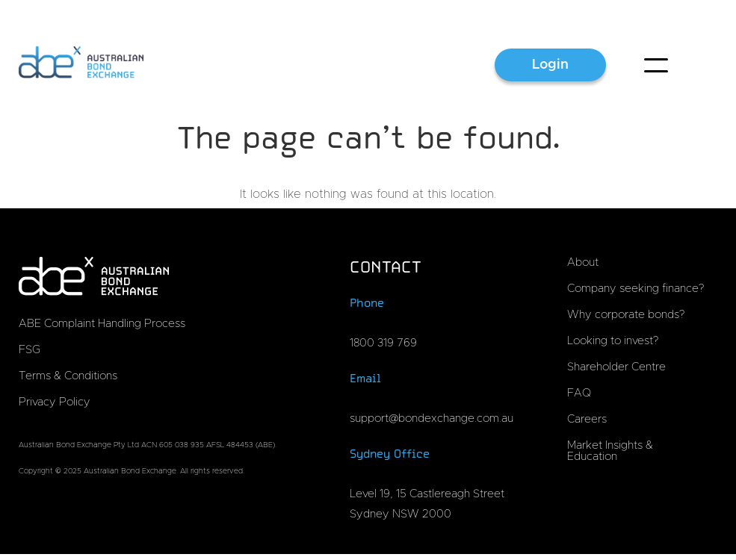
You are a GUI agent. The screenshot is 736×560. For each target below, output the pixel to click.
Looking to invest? (613, 341)
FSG (30, 350)
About (583, 262)
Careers (587, 419)
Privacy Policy (55, 402)
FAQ (579, 393)
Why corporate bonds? (626, 315)
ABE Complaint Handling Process (102, 324)
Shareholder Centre (616, 367)
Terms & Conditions (68, 376)
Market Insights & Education (610, 451)
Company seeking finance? (636, 289)
